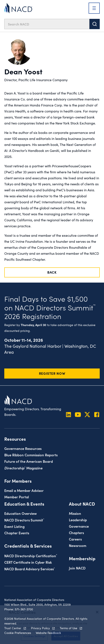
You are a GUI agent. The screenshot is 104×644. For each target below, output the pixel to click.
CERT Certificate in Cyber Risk (28, 562)
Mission (75, 513)
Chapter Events (17, 533)
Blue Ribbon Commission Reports (31, 455)
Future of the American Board (29, 461)
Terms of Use (68, 628)
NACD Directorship (31, 556)
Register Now (52, 373)
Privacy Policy (40, 628)
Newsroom (78, 545)
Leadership (78, 520)
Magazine (23, 468)
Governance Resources (23, 448)
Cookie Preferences (18, 633)
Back (52, 272)
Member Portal (17, 497)
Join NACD (77, 568)
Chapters (76, 532)
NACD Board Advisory (30, 569)
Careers (75, 539)
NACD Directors (24, 520)
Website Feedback (48, 633)
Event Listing (14, 526)
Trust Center (13, 628)
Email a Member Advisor (24, 490)
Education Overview (21, 513)
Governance (79, 526)
